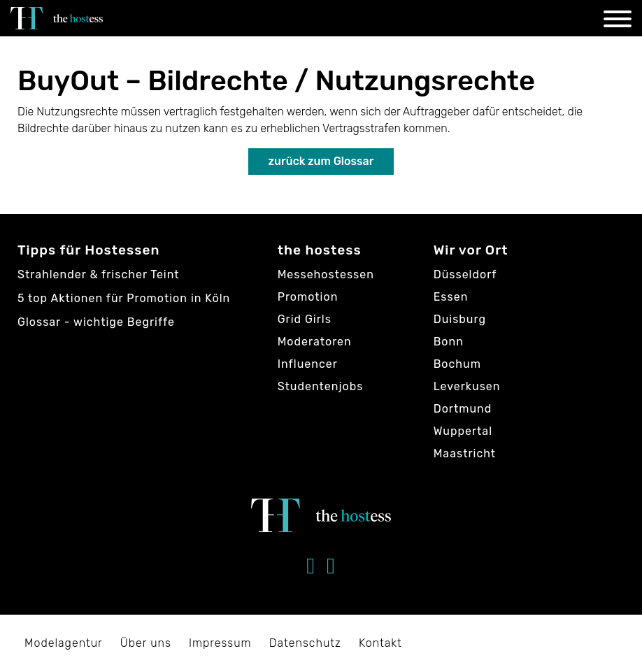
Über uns (146, 643)
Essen (451, 297)
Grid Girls (305, 319)
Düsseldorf (465, 274)
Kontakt (380, 643)
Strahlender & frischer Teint (99, 274)
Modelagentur (64, 643)
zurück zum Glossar (321, 161)
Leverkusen (467, 386)
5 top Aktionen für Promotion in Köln (124, 298)
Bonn (449, 342)
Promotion (308, 297)
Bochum (457, 364)
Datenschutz (305, 643)
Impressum (220, 643)
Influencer (308, 364)
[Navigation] (618, 21)
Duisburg (460, 319)
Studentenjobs (321, 386)
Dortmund (463, 409)
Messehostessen (326, 274)
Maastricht (465, 453)
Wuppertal (463, 431)
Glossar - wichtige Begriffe (96, 322)
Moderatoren (315, 342)
